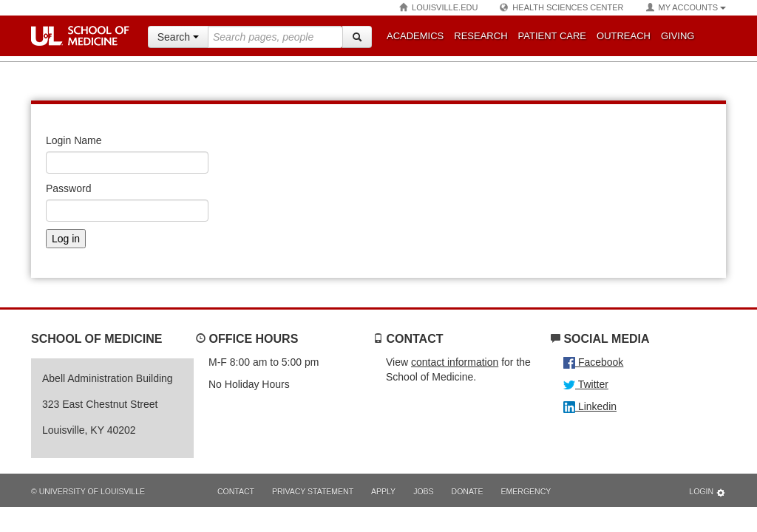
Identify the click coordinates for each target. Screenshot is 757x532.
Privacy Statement (313, 491)
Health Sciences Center (561, 8)
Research (481, 36)
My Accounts (686, 8)
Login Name (74, 140)
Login (707, 492)
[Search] (357, 37)
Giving (678, 36)
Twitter (586, 384)
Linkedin (590, 406)
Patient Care (552, 36)
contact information (455, 362)
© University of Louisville (88, 491)
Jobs (423, 491)
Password (68, 188)
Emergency (526, 491)
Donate (468, 491)
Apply (383, 491)
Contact (236, 491)
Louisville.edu (438, 8)
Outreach (624, 36)
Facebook (593, 362)
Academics (415, 36)
